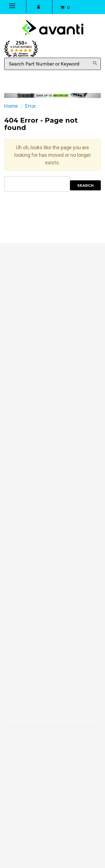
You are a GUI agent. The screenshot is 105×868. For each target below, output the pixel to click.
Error (31, 106)
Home (11, 106)
